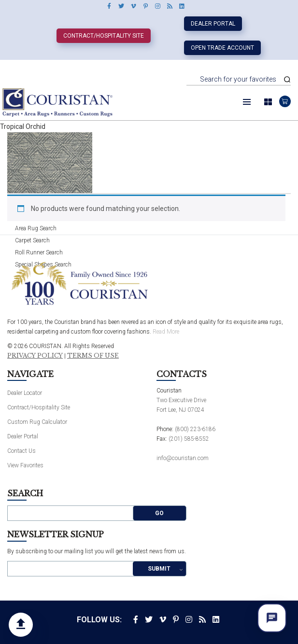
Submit (159, 569)
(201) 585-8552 (189, 439)
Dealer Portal (213, 24)
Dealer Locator (25, 393)
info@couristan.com (183, 458)
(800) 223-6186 (195, 429)
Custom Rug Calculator (37, 422)
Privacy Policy (35, 356)
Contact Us (21, 451)
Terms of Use (93, 356)
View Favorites (25, 465)
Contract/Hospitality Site (104, 36)
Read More (166, 332)
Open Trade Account (222, 48)
